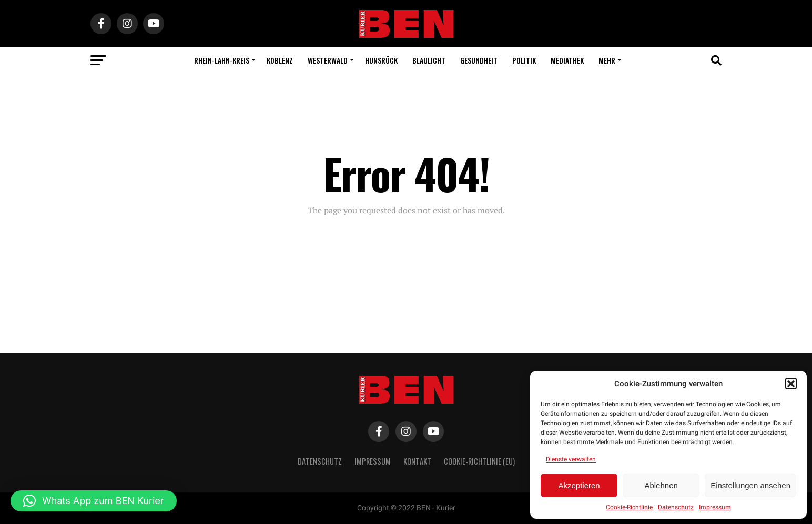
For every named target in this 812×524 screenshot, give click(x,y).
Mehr (607, 60)
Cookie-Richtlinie (629, 507)
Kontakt (417, 461)
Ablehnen (661, 485)
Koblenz (280, 60)
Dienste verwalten (571, 459)
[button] (791, 384)
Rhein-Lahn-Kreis (222, 60)
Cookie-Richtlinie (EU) (479, 461)
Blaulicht (429, 60)
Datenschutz (676, 507)
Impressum (715, 507)
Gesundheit (479, 60)
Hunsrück (381, 60)
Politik (524, 60)
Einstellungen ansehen (750, 485)
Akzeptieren (579, 485)
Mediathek (567, 60)
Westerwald (328, 60)
